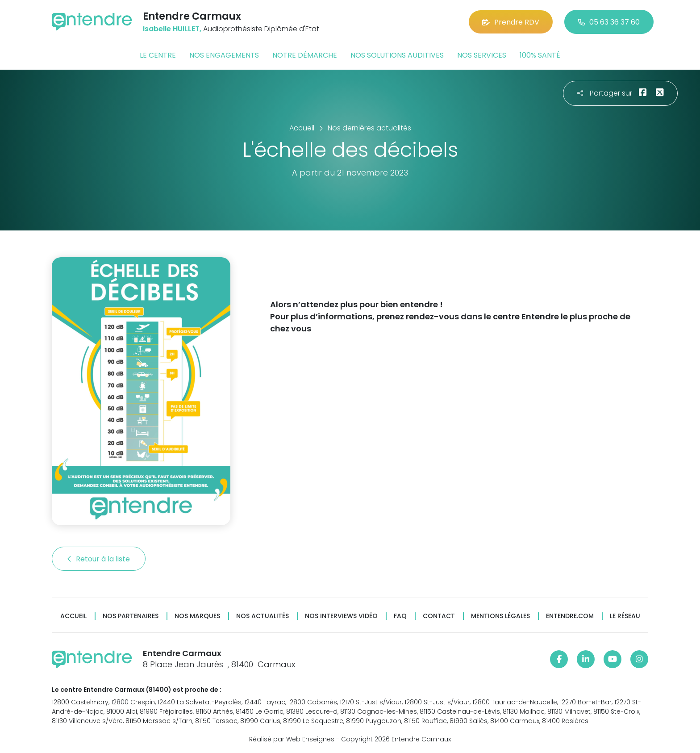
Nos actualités (262, 616)
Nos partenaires (131, 616)
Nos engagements (224, 55)
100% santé (540, 55)
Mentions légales (500, 616)
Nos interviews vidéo (341, 616)
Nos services (482, 55)
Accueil (73, 616)
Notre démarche (305, 55)
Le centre (158, 55)
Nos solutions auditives (397, 55)
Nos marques (197, 616)
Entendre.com (570, 616)
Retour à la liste (99, 559)
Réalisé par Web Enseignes (292, 739)
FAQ (400, 616)
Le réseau (625, 616)
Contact (439, 616)
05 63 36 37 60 (609, 22)
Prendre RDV (511, 22)
